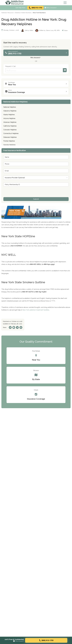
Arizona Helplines (9, 118)
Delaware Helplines (10, 137)
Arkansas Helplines (10, 122)
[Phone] (34, 70)
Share (65, 30)
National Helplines (10, 107)
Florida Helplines (9, 141)
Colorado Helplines (10, 130)
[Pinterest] (21, 327)
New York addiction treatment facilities (36, 310)
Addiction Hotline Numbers (23, 13)
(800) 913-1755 (35, 8)
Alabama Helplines (10, 111)
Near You (36, 84)
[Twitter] (10, 327)
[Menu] (65, 3)
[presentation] (18, 196)
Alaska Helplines (9, 115)
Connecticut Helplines (11, 133)
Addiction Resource (7, 13)
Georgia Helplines (9, 145)
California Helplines (10, 126)
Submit (65, 70)
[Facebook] (14, 327)
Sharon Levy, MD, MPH (53, 30)
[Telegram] (17, 327)
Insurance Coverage (36, 91)
